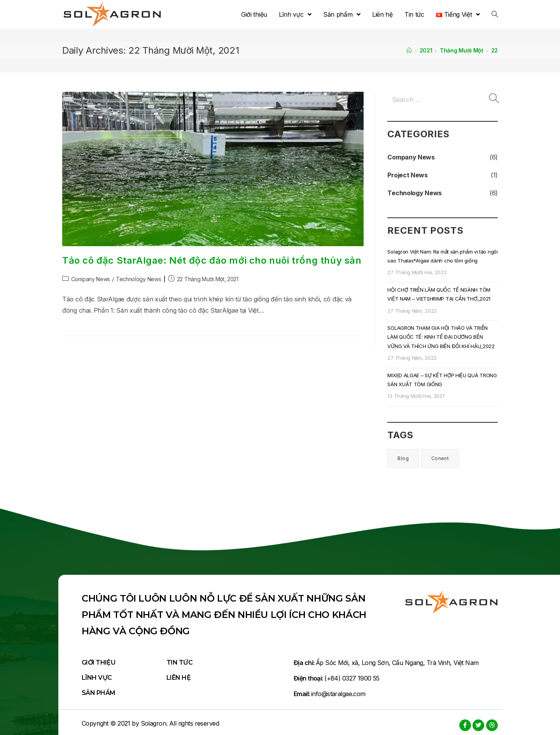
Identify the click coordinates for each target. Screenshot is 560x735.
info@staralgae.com (338, 694)
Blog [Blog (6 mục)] (403, 458)
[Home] (409, 50)
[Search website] (495, 14)
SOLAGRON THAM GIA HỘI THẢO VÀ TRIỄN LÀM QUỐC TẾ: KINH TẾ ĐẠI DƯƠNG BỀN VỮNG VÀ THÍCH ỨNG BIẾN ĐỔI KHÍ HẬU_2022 (441, 337)
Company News (91, 279)
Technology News (139, 279)
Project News (407, 175)
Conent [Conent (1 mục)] (440, 458)
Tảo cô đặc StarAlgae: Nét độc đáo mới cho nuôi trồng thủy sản (212, 260)
